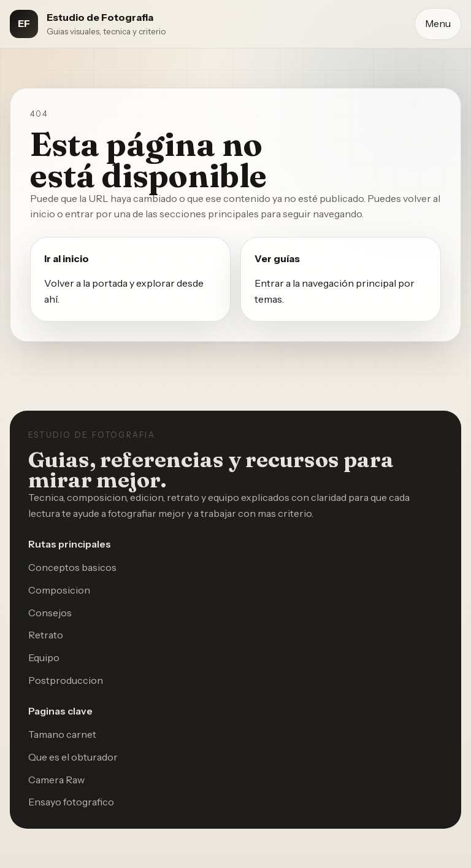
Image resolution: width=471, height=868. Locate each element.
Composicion (59, 590)
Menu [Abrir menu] (438, 23)
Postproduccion (66, 680)
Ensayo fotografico (71, 802)
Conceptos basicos (72, 567)
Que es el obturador (73, 757)
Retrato (46, 635)
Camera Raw (56, 780)
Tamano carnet (62, 734)
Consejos (50, 613)
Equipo (44, 657)
